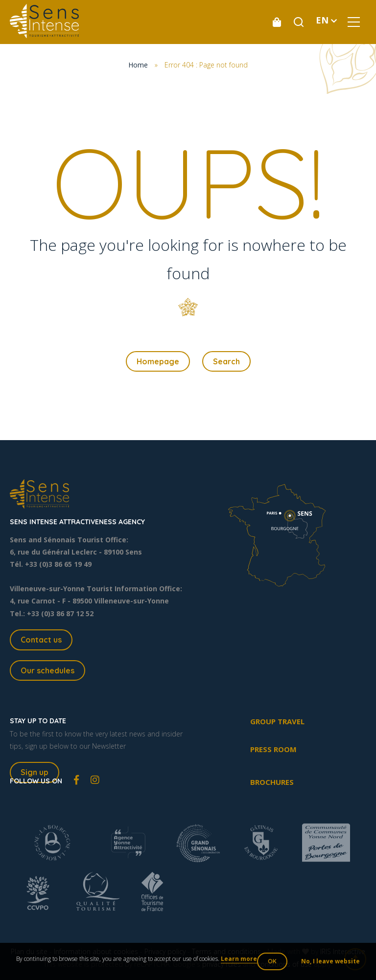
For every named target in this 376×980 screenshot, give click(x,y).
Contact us (41, 640)
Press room (273, 749)
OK (272, 961)
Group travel (277, 721)
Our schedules (47, 670)
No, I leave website (330, 961)
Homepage (158, 361)
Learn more (239, 959)
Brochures (272, 782)
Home (138, 65)
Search (226, 361)
